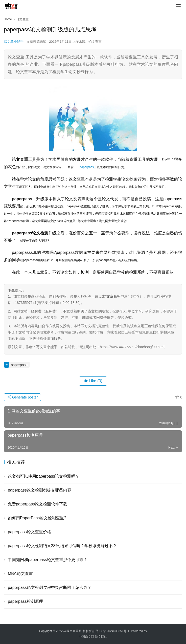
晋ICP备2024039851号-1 (112, 631)
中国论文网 (86, 637)
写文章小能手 (14, 42)
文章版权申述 (117, 296)
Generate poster (22, 397)
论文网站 (101, 637)
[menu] (178, 6)
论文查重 (95, 42)
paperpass (87, 167)
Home (8, 19)
